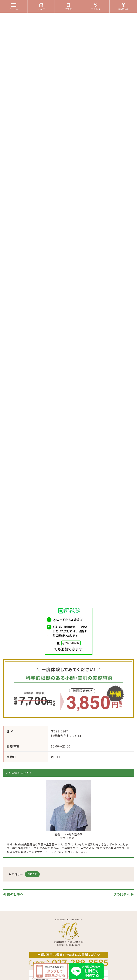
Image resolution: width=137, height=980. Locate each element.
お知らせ (32, 874)
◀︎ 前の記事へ (13, 894)
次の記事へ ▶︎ (124, 894)
